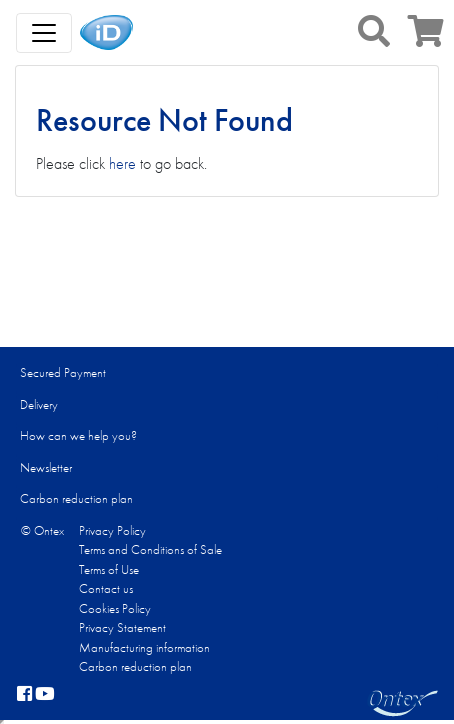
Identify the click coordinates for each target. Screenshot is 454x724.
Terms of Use (109, 569)
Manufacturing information (144, 647)
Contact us (106, 588)
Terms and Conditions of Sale (150, 549)
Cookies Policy (115, 608)
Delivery (39, 404)
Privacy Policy (112, 530)
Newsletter (46, 467)
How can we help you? (78, 435)
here (122, 163)
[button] (374, 31)
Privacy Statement (122, 627)
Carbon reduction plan (76, 498)
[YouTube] (45, 695)
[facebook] (24, 695)
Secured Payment (63, 372)
